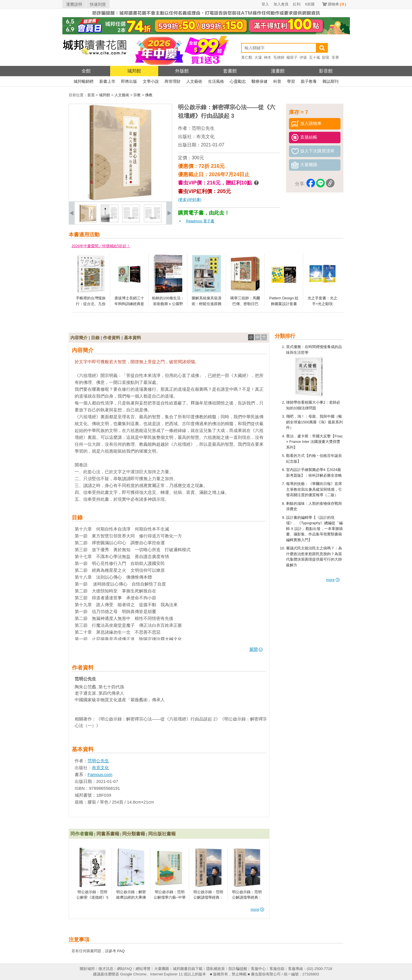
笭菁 (335, 57)
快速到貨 (98, 4)
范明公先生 (203, 128)
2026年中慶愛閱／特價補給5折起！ (101, 246)
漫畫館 (278, 71)
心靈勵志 (238, 81)
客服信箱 (277, 969)
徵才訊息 (106, 969)
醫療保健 (260, 81)
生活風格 (216, 81)
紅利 (297, 4)
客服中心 (258, 969)
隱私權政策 (216, 969)
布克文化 (205, 137)
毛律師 (279, 57)
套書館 (230, 71)
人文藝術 (194, 81)
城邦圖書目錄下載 (188, 969)
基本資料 (132, 338)
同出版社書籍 (162, 834)
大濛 (258, 57)
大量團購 (162, 969)
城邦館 (134, 71)
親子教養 (309, 81)
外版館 (182, 71)
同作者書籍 (82, 834)
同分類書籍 (134, 834)
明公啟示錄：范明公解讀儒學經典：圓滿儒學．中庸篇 (208, 897)
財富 (326, 57)
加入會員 (281, 4)
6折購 (310, 4)
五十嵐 (315, 57)
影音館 (326, 71)
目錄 (95, 338)
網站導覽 (143, 969)
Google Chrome (133, 974)
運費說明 (74, 4)
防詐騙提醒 (238, 969)
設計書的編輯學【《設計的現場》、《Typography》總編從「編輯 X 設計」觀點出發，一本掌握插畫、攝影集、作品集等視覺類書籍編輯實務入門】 (314, 529)
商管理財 (173, 81)
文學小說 (151, 81)
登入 (265, 4)
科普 (277, 81)
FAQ (121, 951)
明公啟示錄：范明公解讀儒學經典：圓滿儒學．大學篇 (247, 897)
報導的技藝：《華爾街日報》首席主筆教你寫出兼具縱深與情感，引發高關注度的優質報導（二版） (314, 489)
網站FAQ (124, 969)
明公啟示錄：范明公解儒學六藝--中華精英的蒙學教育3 (170, 897)
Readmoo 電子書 (200, 221)
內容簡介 (79, 338)
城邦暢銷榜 (84, 81)
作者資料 (112, 338)
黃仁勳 (247, 57)
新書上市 (107, 81)
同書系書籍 (108, 834)
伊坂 (303, 57)
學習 (291, 81)
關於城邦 (87, 969)
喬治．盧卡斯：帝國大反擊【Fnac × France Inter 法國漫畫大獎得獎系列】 (314, 442)
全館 (86, 71)
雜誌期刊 (330, 81)
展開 (256, 649)
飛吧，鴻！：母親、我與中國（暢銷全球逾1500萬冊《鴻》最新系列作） (314, 422)
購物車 (337, 4)
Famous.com (100, 774)
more (333, 580)
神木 (268, 57)
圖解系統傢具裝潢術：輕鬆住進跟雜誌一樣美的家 (207, 304)
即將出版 (129, 81)
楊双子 (292, 57)
